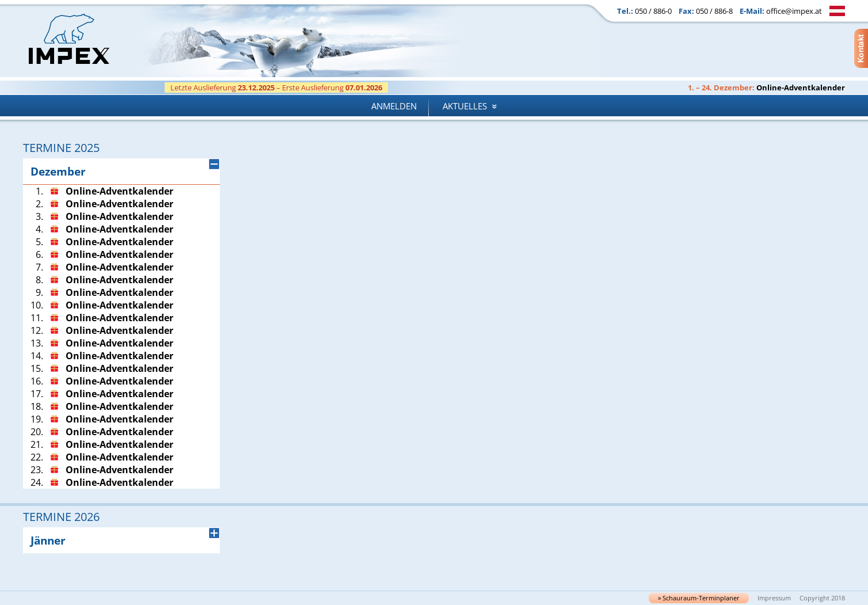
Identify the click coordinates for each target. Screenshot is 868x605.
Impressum (774, 598)
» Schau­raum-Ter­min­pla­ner (699, 598)
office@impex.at (794, 11)
